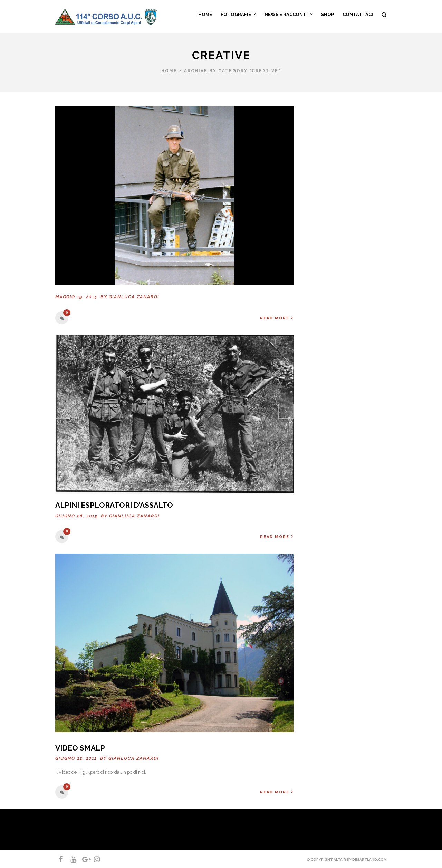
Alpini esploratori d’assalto (114, 505)
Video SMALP (80, 748)
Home (169, 71)
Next (286, 411)
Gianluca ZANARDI (134, 297)
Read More (277, 318)
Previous (63, 411)
